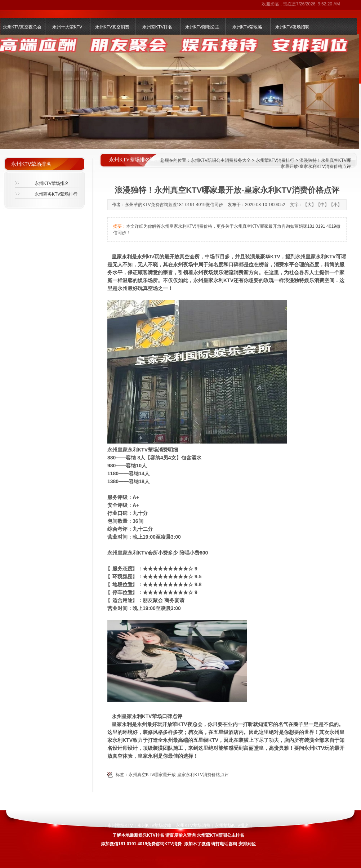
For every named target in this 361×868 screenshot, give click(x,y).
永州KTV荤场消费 (193, 825)
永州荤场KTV (120, 825)
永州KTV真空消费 (112, 27)
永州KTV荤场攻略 (154, 825)
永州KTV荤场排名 (52, 183)
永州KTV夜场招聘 (292, 27)
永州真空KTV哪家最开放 (152, 775)
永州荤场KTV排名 (232, 825)
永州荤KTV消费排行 (275, 160)
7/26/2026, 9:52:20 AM (318, 4)
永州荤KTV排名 (157, 27)
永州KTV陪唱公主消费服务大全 (221, 160)
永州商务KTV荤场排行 (56, 194)
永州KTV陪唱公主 (202, 27)
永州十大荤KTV (67, 27)
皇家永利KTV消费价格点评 (203, 775)
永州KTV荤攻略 (247, 27)
